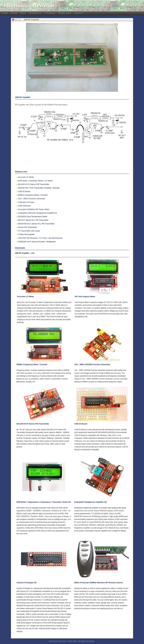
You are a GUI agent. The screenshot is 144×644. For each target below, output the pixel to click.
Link (33, 253)
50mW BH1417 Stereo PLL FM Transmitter (36, 224)
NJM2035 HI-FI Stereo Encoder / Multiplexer (37, 242)
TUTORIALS (50, 13)
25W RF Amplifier (32, 20)
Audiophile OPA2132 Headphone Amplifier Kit (37, 213)
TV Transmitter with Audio (29, 231)
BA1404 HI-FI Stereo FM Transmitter (34, 184)
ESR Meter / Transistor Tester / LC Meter (35, 181)
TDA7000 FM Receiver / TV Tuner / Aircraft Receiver (40, 238)
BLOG (23, 13)
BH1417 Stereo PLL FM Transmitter (33, 220)
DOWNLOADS (65, 13)
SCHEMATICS (35, 13)
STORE (14, 13)
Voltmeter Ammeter (26, 202)
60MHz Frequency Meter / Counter (33, 195)
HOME (5, 13)
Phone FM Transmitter (28, 227)
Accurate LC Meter (26, 177)
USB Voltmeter (24, 206)
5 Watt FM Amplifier (26, 234)
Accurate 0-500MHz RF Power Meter (34, 209)
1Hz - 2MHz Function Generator (32, 199)
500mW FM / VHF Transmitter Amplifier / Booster (39, 188)
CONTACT (79, 13)
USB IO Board (24, 191)
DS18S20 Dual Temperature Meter (33, 217)
